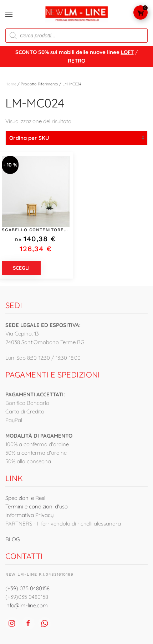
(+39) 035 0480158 (27, 588)
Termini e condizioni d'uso (37, 506)
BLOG (12, 539)
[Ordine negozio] (76, 138)
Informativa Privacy (29, 515)
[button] (9, 14)
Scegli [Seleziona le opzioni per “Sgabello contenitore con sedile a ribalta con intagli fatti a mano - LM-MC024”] (21, 268)
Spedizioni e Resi (25, 498)
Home (11, 84)
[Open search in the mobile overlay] (76, 36)
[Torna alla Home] (76, 14)
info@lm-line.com (27, 605)
